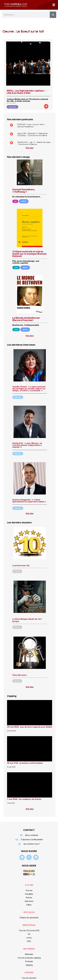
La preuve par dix (21, 565)
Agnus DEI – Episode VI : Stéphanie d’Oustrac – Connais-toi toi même (32, 134)
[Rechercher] (53, 15)
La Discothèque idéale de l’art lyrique (27, 620)
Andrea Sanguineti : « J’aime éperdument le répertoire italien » (29, 501)
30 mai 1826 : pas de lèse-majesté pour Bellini (30, 727)
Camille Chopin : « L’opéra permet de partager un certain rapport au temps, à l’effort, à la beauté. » (29, 389)
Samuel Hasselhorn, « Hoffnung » (24, 191)
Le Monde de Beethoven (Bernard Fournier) (26, 319)
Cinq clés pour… (20, 675)
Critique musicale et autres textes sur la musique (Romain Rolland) (29, 254)
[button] (54, 5)
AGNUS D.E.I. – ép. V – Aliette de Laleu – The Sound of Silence (34, 143)
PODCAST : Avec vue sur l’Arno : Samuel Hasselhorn (31, 125)
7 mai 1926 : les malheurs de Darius (24, 799)
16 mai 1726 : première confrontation (25, 763)
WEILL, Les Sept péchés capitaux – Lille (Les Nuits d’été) (26, 92)
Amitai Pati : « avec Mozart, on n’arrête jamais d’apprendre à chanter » (27, 445)
